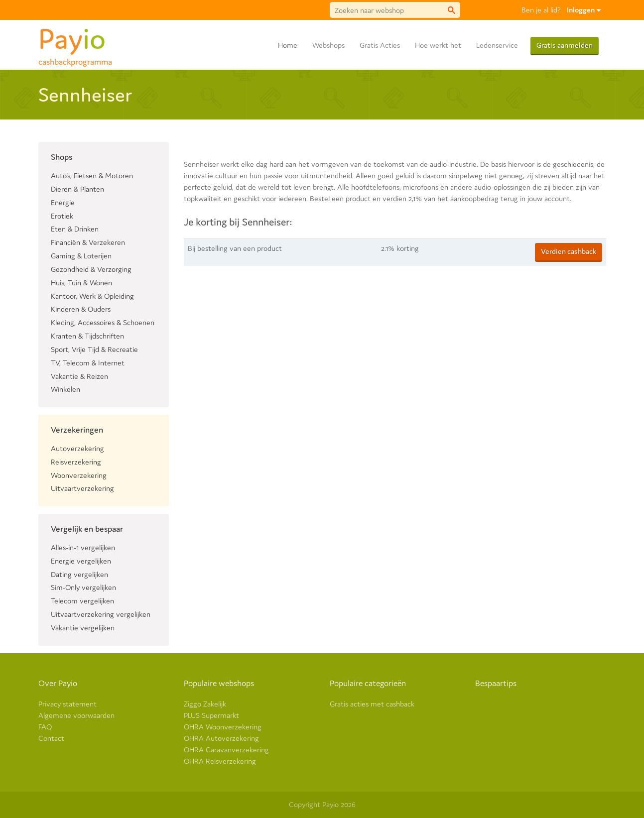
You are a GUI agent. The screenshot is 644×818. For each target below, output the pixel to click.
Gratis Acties (380, 45)
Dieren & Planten (77, 189)
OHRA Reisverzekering (220, 761)
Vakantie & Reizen (79, 376)
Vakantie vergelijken (83, 628)
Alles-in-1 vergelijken (83, 547)
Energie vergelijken (81, 561)
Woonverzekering (79, 475)
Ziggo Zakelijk (205, 704)
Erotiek (62, 216)
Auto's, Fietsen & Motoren (92, 175)
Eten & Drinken (75, 229)
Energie (63, 202)
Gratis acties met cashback (372, 704)
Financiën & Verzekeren (88, 242)
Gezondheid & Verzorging (91, 269)
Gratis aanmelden (565, 45)
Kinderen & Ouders (81, 309)
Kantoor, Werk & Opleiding (92, 296)
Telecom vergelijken (82, 601)
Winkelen (65, 389)
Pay (75, 37)
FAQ (45, 727)
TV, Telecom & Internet (88, 363)
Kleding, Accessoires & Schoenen (103, 322)
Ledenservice (497, 45)
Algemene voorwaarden (76, 715)
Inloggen (584, 10)
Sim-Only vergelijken (83, 587)
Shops (62, 157)
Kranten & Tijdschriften (87, 336)
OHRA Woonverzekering (223, 727)
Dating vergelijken (79, 574)
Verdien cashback (569, 251)
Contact (51, 738)
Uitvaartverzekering (82, 488)
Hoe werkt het (438, 45)
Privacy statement (67, 704)
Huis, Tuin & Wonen (81, 283)
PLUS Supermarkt (211, 715)
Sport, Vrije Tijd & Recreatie (94, 349)
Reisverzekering (76, 462)
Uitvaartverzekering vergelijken (101, 614)
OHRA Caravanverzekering (226, 750)
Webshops (328, 45)
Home (288, 45)
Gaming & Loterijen (81, 256)
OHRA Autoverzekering (221, 738)
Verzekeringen (77, 430)
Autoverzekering (77, 448)
